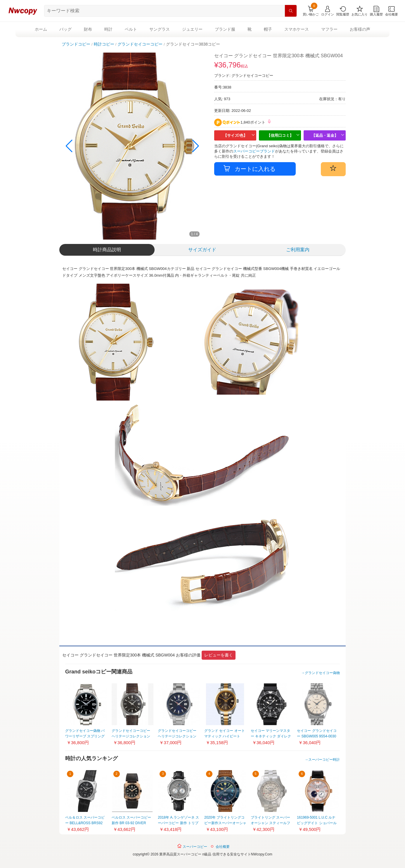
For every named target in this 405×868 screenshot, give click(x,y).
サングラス (160, 29)
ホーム (41, 29)
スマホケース (297, 29)
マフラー (329, 29)
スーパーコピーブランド (254, 151)
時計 (108, 29)
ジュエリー (192, 29)
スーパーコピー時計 (324, 760)
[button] (196, 146)
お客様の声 (360, 29)
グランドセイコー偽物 (322, 673)
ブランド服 (225, 29)
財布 (88, 29)
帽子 (268, 29)
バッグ (65, 29)
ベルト (131, 29)
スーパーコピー (192, 846)
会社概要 (223, 847)
